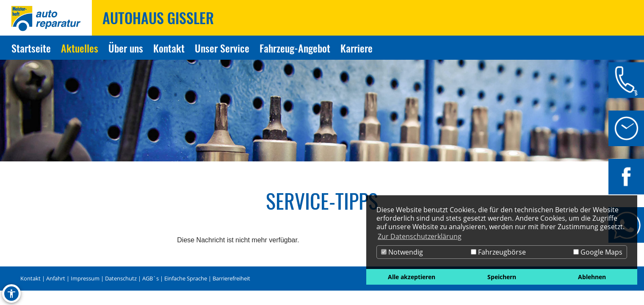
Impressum (85, 278)
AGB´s (151, 278)
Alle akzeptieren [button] (412, 277)
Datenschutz (121, 278)
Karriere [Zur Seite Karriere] (357, 48)
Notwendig (402, 252)
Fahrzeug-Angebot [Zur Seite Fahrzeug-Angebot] (295, 48)
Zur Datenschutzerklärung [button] (420, 236)
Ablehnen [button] (592, 277)
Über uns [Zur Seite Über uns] (126, 48)
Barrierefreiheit (231, 278)
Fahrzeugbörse (498, 252)
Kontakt (30, 278)
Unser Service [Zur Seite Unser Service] (222, 48)
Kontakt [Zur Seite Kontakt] (169, 48)
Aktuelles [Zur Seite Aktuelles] (80, 48)
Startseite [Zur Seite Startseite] (31, 48)
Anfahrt (56, 278)
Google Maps (598, 252)
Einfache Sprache (186, 278)
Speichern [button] (502, 277)
